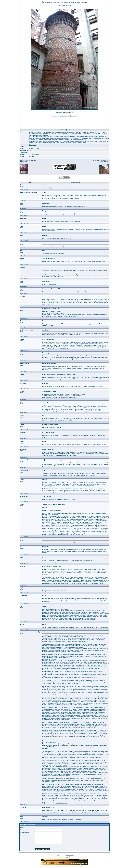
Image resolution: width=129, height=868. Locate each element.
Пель (30, 145)
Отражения (23, 162)
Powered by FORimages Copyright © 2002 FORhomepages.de (64, 857)
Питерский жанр (58, 2)
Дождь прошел (104, 162)
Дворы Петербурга (70, 2)
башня (34, 145)
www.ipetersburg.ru (61, 803)
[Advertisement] (64, 122)
